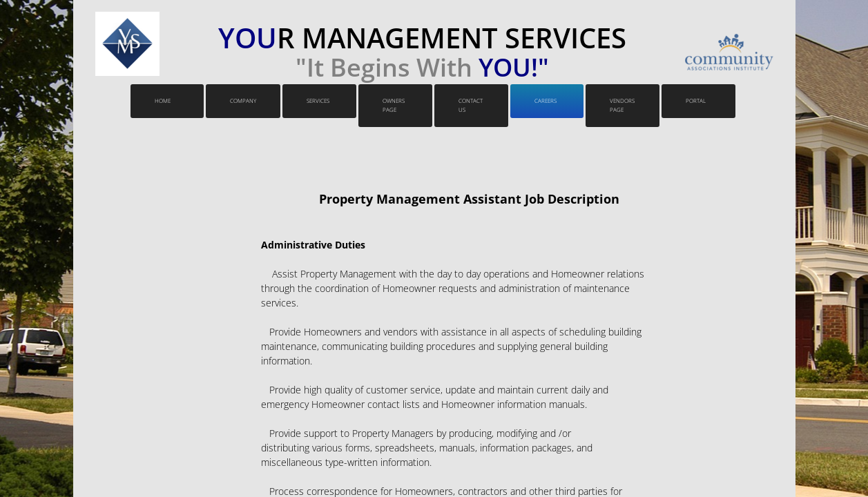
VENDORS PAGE (622, 105)
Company (243, 100)
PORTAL (696, 100)
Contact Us (471, 105)
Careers (546, 100)
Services (318, 100)
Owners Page (394, 105)
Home (163, 100)
